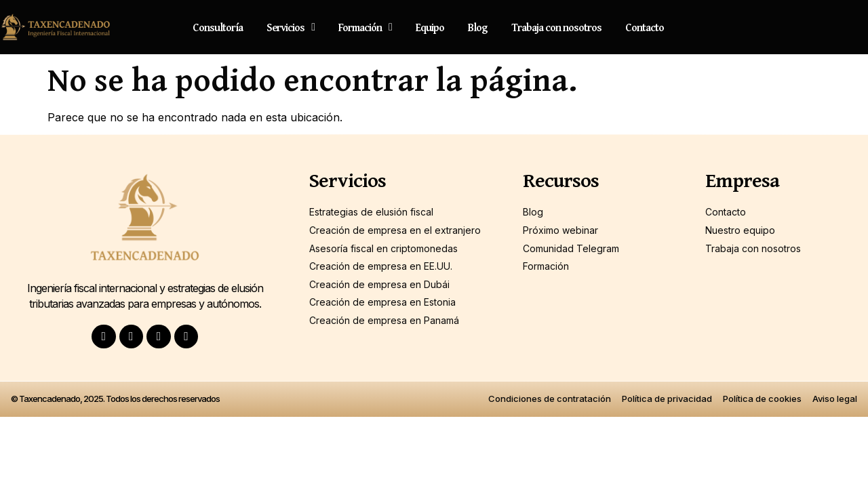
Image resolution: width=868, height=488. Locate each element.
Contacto (645, 27)
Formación (365, 27)
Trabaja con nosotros (556, 27)
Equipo (430, 27)
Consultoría (218, 27)
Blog (478, 27)
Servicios (291, 27)
